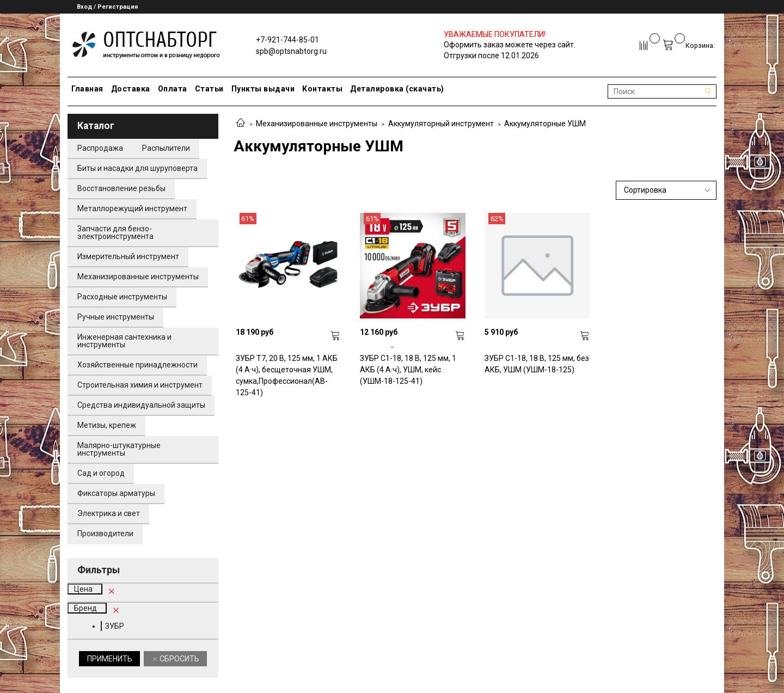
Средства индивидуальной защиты (141, 405)
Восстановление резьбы (121, 188)
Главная (87, 89)
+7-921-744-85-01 (287, 40)
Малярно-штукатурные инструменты (119, 449)
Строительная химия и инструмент (140, 385)
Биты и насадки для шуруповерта (137, 168)
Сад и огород (101, 473)
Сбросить (179, 659)
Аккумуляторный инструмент (441, 124)
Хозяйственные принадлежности (137, 365)
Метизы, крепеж (107, 425)
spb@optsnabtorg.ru (291, 51)
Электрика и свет (109, 513)
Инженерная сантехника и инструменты (124, 341)
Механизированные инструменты (317, 124)
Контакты (322, 89)
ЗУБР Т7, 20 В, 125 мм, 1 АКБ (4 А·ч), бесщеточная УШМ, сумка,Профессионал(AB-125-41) (287, 375)
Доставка (131, 89)
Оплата (173, 89)
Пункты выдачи (263, 89)
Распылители (166, 148)
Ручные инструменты (116, 317)
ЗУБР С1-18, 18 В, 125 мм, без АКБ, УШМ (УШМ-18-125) (537, 364)
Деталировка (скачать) (397, 89)
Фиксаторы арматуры (116, 493)
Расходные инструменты (122, 297)
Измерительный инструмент (128, 256)
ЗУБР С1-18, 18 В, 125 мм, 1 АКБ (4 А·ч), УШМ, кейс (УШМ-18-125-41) (408, 370)
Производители (105, 533)
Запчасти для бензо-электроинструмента (115, 232)
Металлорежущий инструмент (132, 208)
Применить (110, 659)
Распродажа (100, 148)
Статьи (209, 89)
